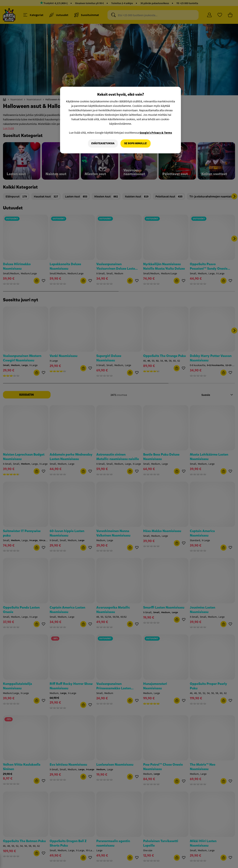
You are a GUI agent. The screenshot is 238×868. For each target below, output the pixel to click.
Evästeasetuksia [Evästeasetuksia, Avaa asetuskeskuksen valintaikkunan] (103, 143)
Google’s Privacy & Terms (156, 133)
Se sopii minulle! (136, 143)
